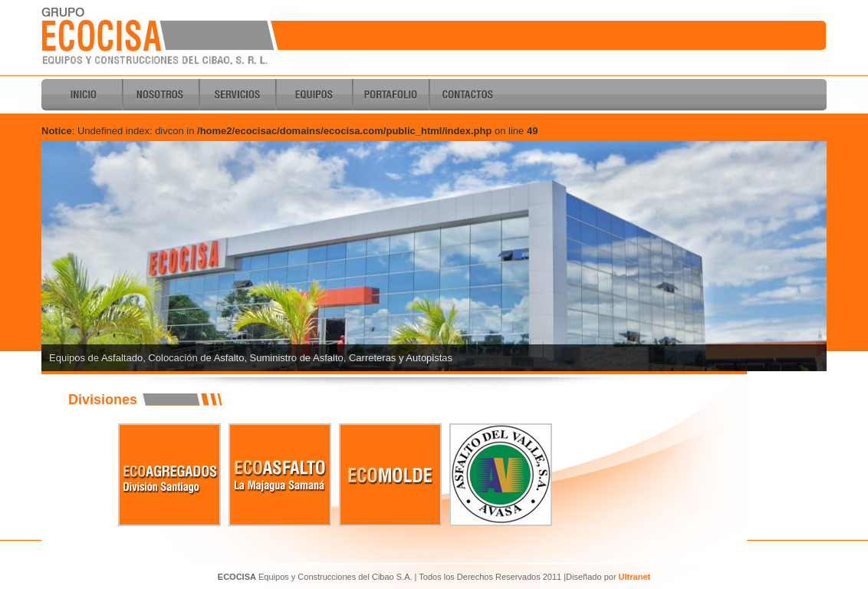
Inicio (84, 95)
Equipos (314, 95)
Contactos (467, 95)
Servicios (237, 95)
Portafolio (390, 95)
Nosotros (160, 95)
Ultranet (635, 577)
